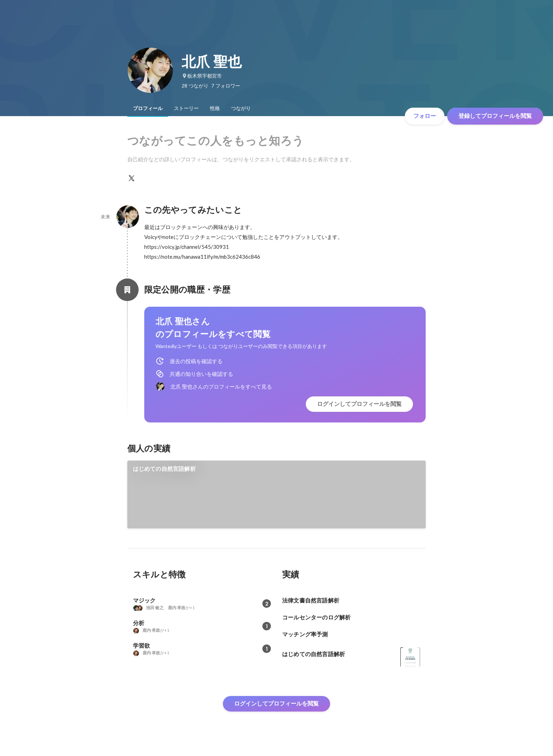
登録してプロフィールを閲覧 (495, 116)
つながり (241, 108)
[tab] (148, 108)
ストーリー (186, 108)
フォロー (425, 116)
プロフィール (148, 108)
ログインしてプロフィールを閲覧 (359, 404)
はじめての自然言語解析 (164, 469)
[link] (277, 494)
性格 (215, 108)
